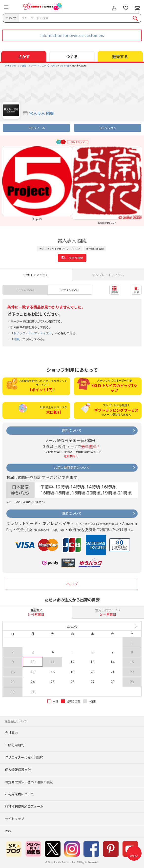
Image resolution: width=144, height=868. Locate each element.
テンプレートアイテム (108, 275)
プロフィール (36, 128)
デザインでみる (70, 290)
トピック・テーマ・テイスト (33, 333)
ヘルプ (72, 584)
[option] (37, 183)
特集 (16, 339)
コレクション (108, 128)
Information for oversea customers (72, 35)
